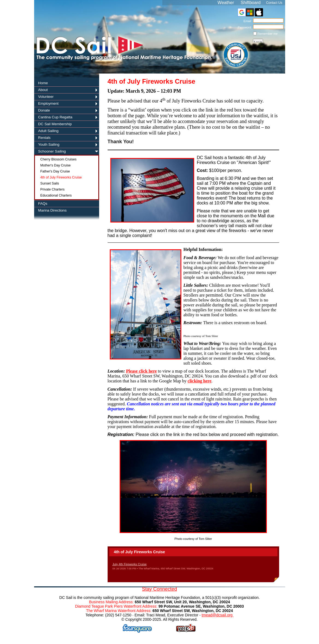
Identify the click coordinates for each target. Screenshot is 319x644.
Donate (44, 110)
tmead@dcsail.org (218, 615)
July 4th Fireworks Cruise (130, 564)
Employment (48, 103)
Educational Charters (56, 195)
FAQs (43, 204)
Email (246, 21)
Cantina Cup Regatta (55, 117)
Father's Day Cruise (55, 171)
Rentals (45, 138)
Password (243, 27)
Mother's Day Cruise (56, 165)
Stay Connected (159, 589)
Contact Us (274, 3)
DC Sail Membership (55, 124)
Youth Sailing (49, 144)
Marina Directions (53, 210)
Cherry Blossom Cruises (59, 159)
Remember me (268, 34)
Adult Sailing (48, 131)
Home (43, 83)
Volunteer (46, 97)
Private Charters (53, 189)
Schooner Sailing (52, 151)
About (43, 90)
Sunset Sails (50, 183)
